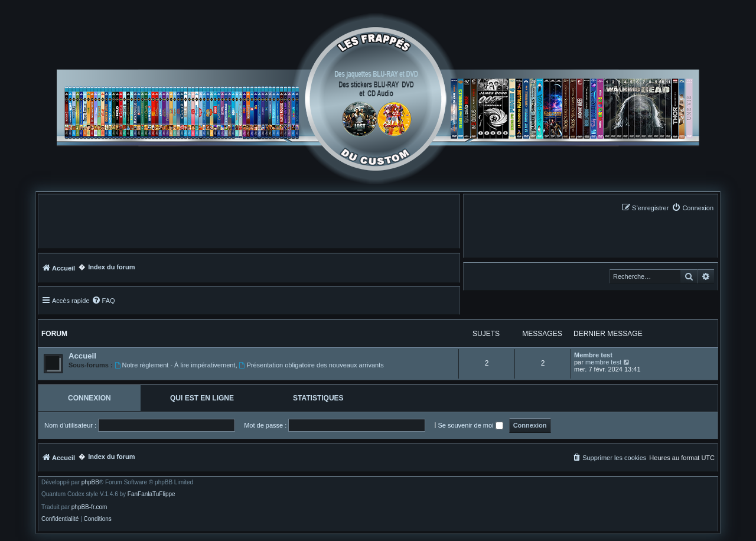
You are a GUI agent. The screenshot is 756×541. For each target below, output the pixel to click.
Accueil (82, 356)
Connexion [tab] (89, 398)
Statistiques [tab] (318, 398)
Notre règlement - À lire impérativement (175, 365)
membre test (603, 362)
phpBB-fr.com (89, 507)
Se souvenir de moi (470, 425)
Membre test (593, 355)
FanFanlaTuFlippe (151, 494)
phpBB (90, 483)
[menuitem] (693, 208)
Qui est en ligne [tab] (202, 398)
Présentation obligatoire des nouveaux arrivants (312, 365)
